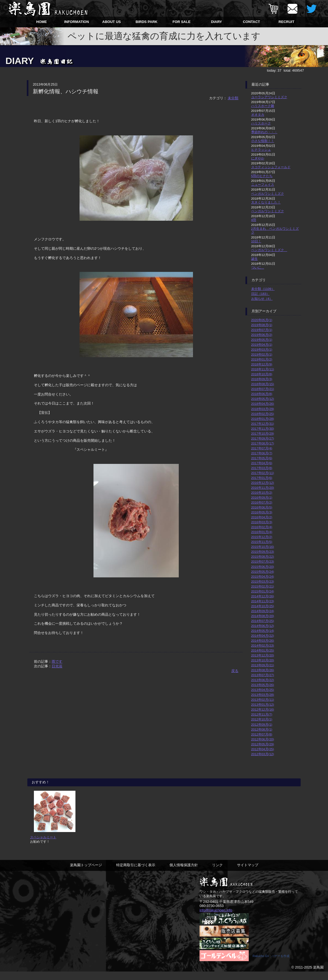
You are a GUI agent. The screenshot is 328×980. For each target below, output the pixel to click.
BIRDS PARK (147, 22)
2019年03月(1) (262, 349)
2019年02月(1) (262, 354)
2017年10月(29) (263, 433)
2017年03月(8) (262, 468)
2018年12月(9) (262, 364)
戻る (235, 671)
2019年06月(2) (262, 335)
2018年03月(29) (263, 409)
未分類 (233, 98)
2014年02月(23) (263, 645)
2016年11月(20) (263, 488)
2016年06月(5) (262, 507)
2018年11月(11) (263, 369)
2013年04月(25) (263, 690)
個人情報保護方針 (184, 873)
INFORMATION (77, 22)
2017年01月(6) (262, 478)
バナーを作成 (280, 964)
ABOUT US (112, 22)
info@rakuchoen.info (216, 918)
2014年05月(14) (263, 631)
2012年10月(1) (262, 719)
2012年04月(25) (263, 749)
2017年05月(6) (262, 458)
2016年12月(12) (263, 483)
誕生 (254, 259)
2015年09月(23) (263, 552)
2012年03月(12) (263, 754)
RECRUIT (286, 22)
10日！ (256, 241)
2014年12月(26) (263, 596)
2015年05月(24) (263, 572)
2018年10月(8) (262, 374)
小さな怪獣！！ (263, 141)
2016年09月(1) (262, 497)
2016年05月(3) (262, 512)
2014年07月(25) (263, 621)
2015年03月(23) (263, 581)
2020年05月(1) (262, 320)
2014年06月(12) (263, 626)
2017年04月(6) (262, 463)
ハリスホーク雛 (263, 106)
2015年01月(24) (263, 591)
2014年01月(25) (263, 650)
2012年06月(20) (263, 739)
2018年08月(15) (263, 384)
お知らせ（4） (262, 299)
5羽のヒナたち (262, 176)
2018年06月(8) (262, 394)
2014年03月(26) (263, 640)
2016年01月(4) (262, 532)
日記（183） (260, 294)
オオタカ (258, 114)
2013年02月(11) (263, 700)
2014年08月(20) (263, 616)
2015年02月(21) (263, 586)
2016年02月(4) (262, 527)
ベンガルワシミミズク (268, 194)
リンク (217, 873)
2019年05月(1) (262, 340)
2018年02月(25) (263, 414)
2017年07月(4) (262, 448)
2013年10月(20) (263, 660)
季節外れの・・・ (264, 132)
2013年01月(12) (263, 704)
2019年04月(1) (262, 344)
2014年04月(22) (263, 636)
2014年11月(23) (263, 601)
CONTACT (252, 22)
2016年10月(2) (262, 492)
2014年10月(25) (263, 606)
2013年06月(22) (263, 680)
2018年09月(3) (262, 379)
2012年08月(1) (262, 729)
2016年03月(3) (262, 522)
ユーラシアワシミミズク (269, 97)
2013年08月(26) (263, 670)
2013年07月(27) (263, 675)
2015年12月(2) (262, 537)
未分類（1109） (263, 289)
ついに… (258, 267)
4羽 (254, 220)
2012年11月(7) (262, 714)
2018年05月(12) (263, 399)
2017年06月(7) (262, 453)
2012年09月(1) (262, 724)
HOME (42, 22)
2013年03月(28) (263, 695)
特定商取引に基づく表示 (136, 873)
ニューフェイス (263, 184)
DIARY (216, 22)
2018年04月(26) (263, 404)
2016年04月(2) (262, 517)
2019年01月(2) (262, 359)
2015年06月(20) (263, 567)
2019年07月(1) (262, 330)
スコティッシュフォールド (271, 167)
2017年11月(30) (263, 428)
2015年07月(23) (263, 561)
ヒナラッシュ (261, 149)
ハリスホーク (261, 123)
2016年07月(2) (262, 502)
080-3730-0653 (212, 914)
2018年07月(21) (263, 389)
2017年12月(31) (263, 424)
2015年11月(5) (262, 542)
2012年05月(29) (263, 744)
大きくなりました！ (266, 202)
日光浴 (57, 666)
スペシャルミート (43, 845)
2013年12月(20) (263, 655)
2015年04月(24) (263, 576)
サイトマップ (248, 873)
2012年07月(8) (262, 734)
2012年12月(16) (263, 709)
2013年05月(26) (263, 685)
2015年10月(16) (263, 547)
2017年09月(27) (263, 438)
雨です (57, 661)
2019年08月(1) (262, 325)
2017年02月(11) (263, 473)
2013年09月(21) (263, 665)
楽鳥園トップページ (86, 873)
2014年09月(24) (263, 611)
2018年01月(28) (263, 419)
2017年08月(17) (263, 443)
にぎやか (258, 158)
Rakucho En (261, 964)
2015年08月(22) (263, 556)
